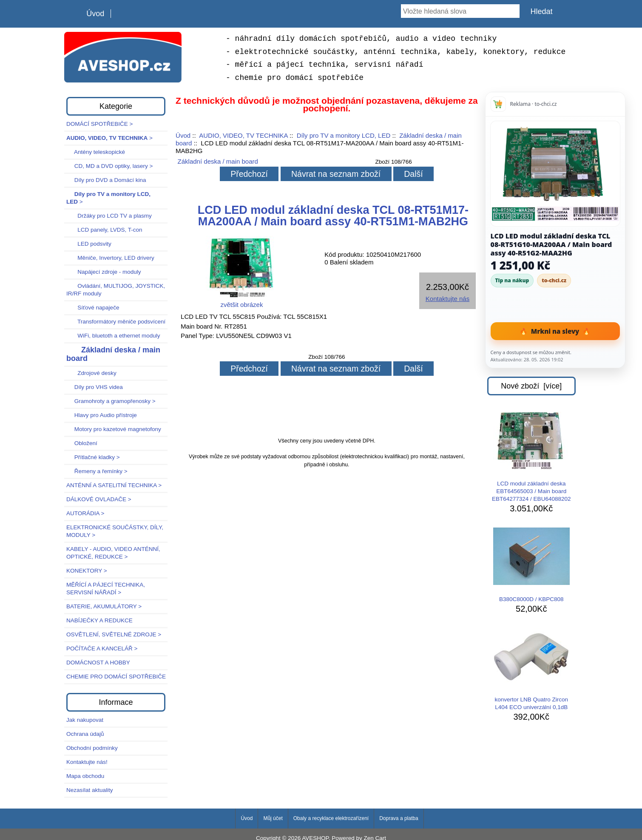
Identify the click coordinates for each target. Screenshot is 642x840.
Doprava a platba (399, 818)
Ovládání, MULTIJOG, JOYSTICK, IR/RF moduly (116, 290)
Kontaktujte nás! (87, 762)
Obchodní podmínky (92, 748)
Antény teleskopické (96, 152)
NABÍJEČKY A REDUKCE (99, 620)
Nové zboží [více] (531, 386)
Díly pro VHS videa (95, 387)
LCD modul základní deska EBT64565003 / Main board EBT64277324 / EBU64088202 (531, 457)
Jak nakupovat (85, 720)
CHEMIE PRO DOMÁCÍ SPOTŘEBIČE (116, 677)
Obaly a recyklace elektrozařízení (331, 818)
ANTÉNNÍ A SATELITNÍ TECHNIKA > (114, 485)
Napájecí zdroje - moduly (104, 272)
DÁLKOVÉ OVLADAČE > (99, 499)
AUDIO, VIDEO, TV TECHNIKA (243, 135)
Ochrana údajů (85, 734)
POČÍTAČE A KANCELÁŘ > (102, 648)
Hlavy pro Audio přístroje (102, 415)
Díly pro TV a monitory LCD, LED (344, 135)
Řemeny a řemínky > (97, 471)
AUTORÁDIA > (85, 513)
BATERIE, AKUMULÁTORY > (104, 606)
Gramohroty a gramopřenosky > (111, 401)
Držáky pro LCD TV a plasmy (109, 216)
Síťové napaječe (93, 308)
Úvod (95, 14)
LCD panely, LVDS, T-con (104, 230)
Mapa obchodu (85, 776)
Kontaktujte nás (447, 299)
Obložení (82, 443)
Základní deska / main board (218, 161)
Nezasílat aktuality (90, 790)
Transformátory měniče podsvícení (116, 322)
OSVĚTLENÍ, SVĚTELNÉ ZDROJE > (114, 634)
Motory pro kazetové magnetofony (114, 429)
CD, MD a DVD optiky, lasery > (109, 166)
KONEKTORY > (87, 571)
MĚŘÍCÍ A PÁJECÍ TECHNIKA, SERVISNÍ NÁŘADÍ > (106, 589)
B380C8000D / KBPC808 (531, 565)
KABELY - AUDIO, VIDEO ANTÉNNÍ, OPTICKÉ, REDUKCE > (113, 553)
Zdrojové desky (91, 373)
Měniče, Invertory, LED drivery (110, 258)
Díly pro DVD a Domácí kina (106, 180)
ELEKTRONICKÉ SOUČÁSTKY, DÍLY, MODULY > (115, 531)
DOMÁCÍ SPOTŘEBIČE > (99, 124)
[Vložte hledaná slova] (460, 11)
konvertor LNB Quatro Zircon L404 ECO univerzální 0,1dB (531, 669)
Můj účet (273, 818)
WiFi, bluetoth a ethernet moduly (113, 336)
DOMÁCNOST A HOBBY (98, 663)
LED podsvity (89, 244)
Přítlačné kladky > (93, 457)
